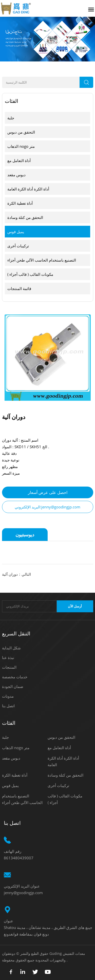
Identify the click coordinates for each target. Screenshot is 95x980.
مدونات (8, 696)
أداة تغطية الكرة (20, 203)
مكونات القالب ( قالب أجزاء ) (30, 274)
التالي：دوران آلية (16, 574)
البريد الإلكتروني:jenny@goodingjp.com (48, 507)
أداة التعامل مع (19, 160)
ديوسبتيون (25, 535)
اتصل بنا (8, 706)
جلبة (11, 118)
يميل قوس (16, 232)
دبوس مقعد (16, 175)
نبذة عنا (8, 657)
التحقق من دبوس (21, 132)
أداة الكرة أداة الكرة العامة (28, 189)
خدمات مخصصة (15, 677)
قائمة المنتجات (19, 288)
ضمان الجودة (13, 686)
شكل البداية (11, 648)
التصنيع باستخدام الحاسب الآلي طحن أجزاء (42, 260)
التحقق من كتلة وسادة (25, 217)
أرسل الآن (75, 606)
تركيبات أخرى (18, 246)
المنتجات (9, 667)
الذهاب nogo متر (21, 146)
